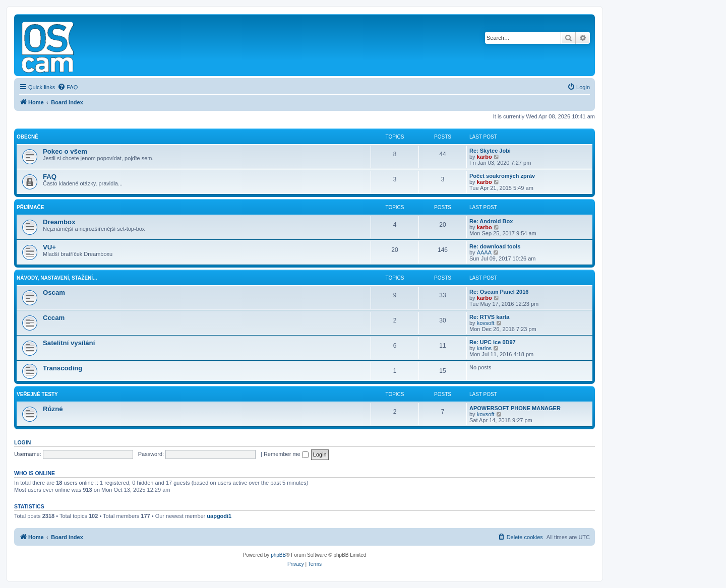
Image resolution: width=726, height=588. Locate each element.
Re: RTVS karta (489, 317)
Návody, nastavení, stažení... (57, 278)
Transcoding (63, 368)
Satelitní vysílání (69, 343)
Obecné (27, 137)
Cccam (54, 318)
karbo (485, 157)
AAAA (484, 252)
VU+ (49, 247)
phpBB (278, 555)
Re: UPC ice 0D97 (493, 342)
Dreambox (59, 222)
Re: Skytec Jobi (490, 151)
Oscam (54, 292)
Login (22, 442)
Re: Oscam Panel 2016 (499, 292)
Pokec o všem (65, 151)
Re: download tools (495, 246)
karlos (484, 348)
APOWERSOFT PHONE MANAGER (515, 408)
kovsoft (486, 323)
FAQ (50, 177)
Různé (53, 409)
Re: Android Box (491, 221)
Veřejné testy (37, 394)
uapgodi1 (219, 516)
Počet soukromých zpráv (502, 176)
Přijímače (30, 207)
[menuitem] (68, 87)
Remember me (286, 454)
